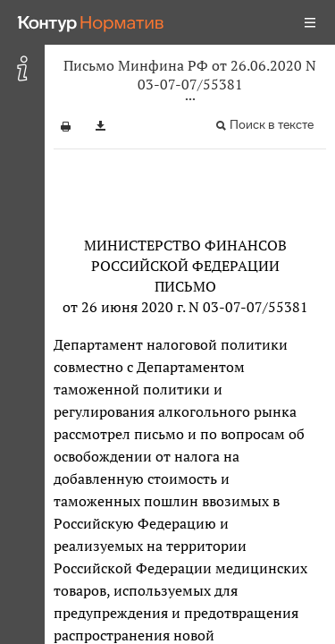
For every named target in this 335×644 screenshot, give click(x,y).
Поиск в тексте (272, 125)
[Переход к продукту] (91, 22)
